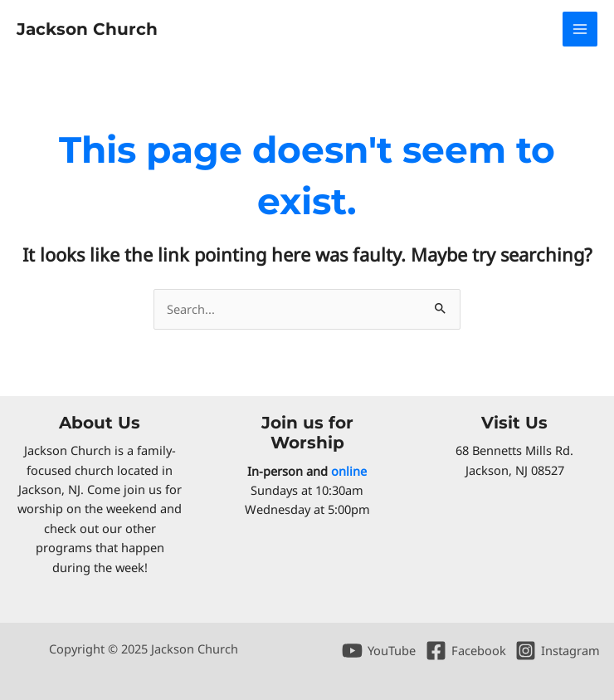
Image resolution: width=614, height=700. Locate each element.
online (349, 471)
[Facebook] (466, 651)
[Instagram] (558, 651)
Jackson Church (87, 29)
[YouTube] (379, 651)
